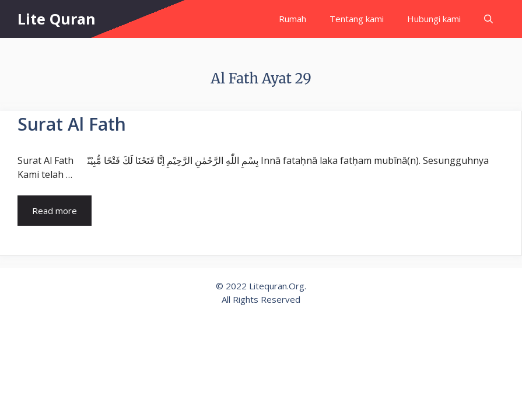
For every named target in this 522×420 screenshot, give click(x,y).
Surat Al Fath (72, 124)
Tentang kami (357, 19)
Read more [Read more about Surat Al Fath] (55, 211)
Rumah (292, 19)
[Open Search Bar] (488, 19)
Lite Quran (57, 19)
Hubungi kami (434, 19)
